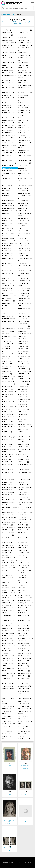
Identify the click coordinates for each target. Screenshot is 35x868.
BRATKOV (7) (24, 123)
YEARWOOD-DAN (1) (24, 727)
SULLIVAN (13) (8, 656)
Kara (9, 765)
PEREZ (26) (23, 540)
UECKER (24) (8, 683)
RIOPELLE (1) (9, 593)
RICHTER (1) (23, 588)
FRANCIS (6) (23, 256)
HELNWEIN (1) (25, 308)
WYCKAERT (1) (25, 721)
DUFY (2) (6, 226)
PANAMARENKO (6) (24, 527)
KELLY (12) (24, 359)
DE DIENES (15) (24, 193)
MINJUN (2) (7, 457)
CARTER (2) (8, 143)
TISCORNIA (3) (8, 668)
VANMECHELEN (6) (9, 696)
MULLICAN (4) (8, 482)
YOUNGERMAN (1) (25, 731)
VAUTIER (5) (24, 698)
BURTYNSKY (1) (9, 133)
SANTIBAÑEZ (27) (25, 613)
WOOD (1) (7, 719)
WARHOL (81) (24, 706)
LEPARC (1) (23, 402)
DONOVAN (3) (24, 221)
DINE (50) (22, 211)
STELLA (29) (23, 648)
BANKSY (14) (22, 80)
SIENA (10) (23, 633)
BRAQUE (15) (9, 123)
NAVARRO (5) (8, 495)
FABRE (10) (22, 238)
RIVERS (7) (23, 593)
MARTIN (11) (8, 439)
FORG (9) (23, 253)
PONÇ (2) (22, 560)
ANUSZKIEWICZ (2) (25, 49)
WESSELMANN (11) (25, 709)
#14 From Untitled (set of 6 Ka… (9, 821)
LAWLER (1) (23, 392)
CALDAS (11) (9, 135)
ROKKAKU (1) (24, 600)
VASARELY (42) (24, 696)
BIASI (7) (23, 103)
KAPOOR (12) (24, 351)
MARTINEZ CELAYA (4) (24, 441)
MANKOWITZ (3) (25, 424)
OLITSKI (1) (23, 517)
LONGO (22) (8, 414)
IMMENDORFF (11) (9, 328)
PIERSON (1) (7, 550)
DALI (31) (7, 191)
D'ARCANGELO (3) (25, 185)
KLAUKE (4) (23, 364)
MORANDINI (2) (25, 464)
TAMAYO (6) (8, 661)
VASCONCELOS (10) (9, 700)
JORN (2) (7, 346)
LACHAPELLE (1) (24, 381)
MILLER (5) (23, 454)
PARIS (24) (23, 532)
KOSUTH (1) (24, 374)
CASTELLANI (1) (25, 143)
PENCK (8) (22, 537)
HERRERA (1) (24, 311)
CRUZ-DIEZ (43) (25, 183)
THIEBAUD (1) (8, 663)
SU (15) (6, 653)
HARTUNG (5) (8, 303)
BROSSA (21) (23, 125)
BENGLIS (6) (23, 95)
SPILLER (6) (7, 648)
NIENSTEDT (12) (24, 505)
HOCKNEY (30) (24, 316)
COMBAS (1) (8, 171)
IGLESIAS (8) (24, 326)
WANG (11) (8, 706)
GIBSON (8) (7, 278)
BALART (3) (8, 73)
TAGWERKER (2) (25, 658)
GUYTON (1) (23, 296)
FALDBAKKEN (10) (10, 243)
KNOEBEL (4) (7, 369)
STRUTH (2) (24, 651)
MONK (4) (23, 462)
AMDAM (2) (7, 45)
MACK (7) (22, 419)
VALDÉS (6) (8, 686)
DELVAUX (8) (7, 203)
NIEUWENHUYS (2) (10, 508)
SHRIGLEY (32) (8, 633)
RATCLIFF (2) (8, 578)
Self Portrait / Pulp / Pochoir (9, 793)
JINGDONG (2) (24, 339)
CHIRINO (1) (8, 160)
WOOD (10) (23, 716)
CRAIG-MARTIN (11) (25, 179)
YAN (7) (6, 726)
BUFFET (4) (24, 130)
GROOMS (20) (23, 291)
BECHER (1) (25, 93)
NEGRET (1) (7, 497)
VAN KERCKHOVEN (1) (8, 690)
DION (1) (6, 213)
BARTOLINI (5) (25, 85)
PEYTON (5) (24, 545)
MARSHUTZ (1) (8, 437)
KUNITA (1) (8, 381)
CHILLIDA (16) (25, 155)
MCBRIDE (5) (23, 447)
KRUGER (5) (8, 379)
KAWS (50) (6, 359)
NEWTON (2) (24, 500)
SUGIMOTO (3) (25, 653)
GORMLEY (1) (8, 286)
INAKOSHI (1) (24, 328)
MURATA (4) (7, 490)
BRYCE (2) (8, 130)
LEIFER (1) (6, 399)
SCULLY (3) (7, 625)
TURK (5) (7, 678)
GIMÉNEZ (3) (8, 281)
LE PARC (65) (7, 394)
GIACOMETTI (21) (24, 274)
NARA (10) (8, 492)
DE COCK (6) (7, 193)
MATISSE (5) (8, 444)
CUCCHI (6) (7, 185)
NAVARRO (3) (24, 495)
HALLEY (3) (7, 298)
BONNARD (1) (8, 113)
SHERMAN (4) (24, 631)
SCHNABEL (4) (8, 620)
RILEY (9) (23, 590)
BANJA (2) (6, 80)
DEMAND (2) (8, 206)
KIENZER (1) (24, 361)
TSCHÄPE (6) (24, 676)
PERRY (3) (23, 542)
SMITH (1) (22, 641)
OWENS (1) (23, 525)
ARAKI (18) (24, 55)
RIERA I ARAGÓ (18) (8, 590)
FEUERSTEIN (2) (9, 246)
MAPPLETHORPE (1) (9, 428)
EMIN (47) (23, 228)
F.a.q (33, 862)
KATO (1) (22, 354)
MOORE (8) (7, 464)
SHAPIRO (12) (23, 628)
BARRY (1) (7, 85)
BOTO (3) (23, 118)
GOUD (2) (7, 288)
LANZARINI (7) (9, 389)
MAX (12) (7, 447)
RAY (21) (6, 583)
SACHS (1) (22, 610)
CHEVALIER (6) (24, 153)
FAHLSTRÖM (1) (9, 241)
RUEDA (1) (8, 608)
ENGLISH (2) (7, 231)
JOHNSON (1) (8, 344)
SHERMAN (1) (8, 631)
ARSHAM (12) (24, 63)
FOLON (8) (9, 251)
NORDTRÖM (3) (25, 512)
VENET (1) (23, 701)
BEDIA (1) (6, 95)
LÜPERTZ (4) (8, 417)
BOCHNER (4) (23, 108)
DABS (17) (7, 188)
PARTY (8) (23, 535)
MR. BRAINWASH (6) (8, 479)
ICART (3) (7, 326)
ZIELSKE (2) (9, 737)
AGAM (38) (23, 35)
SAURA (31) (24, 615)
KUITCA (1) (24, 379)
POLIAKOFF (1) (8, 558)
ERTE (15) (24, 234)
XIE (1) (22, 724)
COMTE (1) (23, 171)
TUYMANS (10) (24, 678)
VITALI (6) (24, 704)
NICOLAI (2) (9, 503)
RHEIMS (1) (23, 585)
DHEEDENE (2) (9, 208)
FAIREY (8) (23, 241)
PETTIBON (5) (9, 545)
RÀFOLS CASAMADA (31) (24, 571)
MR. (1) (20, 477)
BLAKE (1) (7, 105)
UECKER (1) (24, 683)
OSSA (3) (23, 522)
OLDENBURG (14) (9, 517)
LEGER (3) (23, 397)
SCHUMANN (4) (9, 623)
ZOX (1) (22, 736)
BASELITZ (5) (8, 88)
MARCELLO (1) (25, 427)
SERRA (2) (7, 628)
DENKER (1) (23, 206)
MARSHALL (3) (25, 433)
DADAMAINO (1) (23, 188)
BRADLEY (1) (23, 120)
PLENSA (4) (23, 555)
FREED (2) (7, 263)
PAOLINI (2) (23, 530)
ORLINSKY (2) (9, 522)
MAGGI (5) (23, 422)
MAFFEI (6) (8, 422)
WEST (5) (7, 711)
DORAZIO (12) (8, 223)
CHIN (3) (6, 158)
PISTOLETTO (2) (7, 554)
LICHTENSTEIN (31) (9, 407)
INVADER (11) (6, 334)
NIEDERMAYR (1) (25, 502)
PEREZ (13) (7, 542)
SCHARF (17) (24, 618)
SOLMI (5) (23, 643)
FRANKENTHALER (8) (25, 260)
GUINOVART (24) (9, 296)
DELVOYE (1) (23, 203)
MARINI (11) (8, 432)
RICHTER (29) (9, 588)
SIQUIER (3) (7, 638)
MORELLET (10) (9, 467)
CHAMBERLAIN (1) (9, 153)
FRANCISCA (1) (8, 258)
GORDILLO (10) (24, 283)
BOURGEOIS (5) (9, 120)
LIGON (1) (23, 407)
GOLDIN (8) (7, 283)
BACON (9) (8, 68)
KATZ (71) (7, 356)
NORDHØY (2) (8, 512)
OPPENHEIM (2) (25, 520)
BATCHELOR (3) (9, 93)
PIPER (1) (23, 550)
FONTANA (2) (8, 253)
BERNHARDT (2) (25, 99)
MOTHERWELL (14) (24, 473)
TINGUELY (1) (23, 666)
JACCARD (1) (24, 334)
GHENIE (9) (7, 273)
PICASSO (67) (8, 548)
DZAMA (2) (8, 228)
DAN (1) (23, 191)
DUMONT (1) (24, 226)
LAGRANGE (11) (9, 384)
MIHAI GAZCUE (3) (10, 454)
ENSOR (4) (23, 231)
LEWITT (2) (22, 404)
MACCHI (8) (23, 417)
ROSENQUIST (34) (25, 603)
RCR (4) (5, 585)
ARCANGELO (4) (7, 58)
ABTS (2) (7, 32)
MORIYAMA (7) (8, 469)
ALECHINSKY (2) (9, 43)
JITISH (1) (7, 341)
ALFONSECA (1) (25, 43)
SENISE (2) (23, 625)
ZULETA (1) (24, 739)
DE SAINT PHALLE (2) (25, 197)
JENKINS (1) (23, 336)
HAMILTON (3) (24, 298)
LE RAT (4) (22, 394)
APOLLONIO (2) (9, 53)
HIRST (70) (8, 316)
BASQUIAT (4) (25, 89)
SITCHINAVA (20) (25, 638)
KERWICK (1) (8, 361)
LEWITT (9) (7, 404)
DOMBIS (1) (8, 221)
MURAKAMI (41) (25, 487)
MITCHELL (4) (23, 459)
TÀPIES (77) (23, 661)
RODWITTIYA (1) (25, 598)
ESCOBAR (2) (8, 238)
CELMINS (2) (23, 145)
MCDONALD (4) (9, 449)
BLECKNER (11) (24, 105)
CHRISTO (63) (9, 163)
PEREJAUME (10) (7, 540)
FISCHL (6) (22, 246)
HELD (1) (21, 306)
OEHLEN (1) (7, 515)
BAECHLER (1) (8, 70)
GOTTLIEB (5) (24, 286)
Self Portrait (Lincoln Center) (26, 766)
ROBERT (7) (10, 595)
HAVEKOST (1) (25, 303)
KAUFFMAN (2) (24, 356)
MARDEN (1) (23, 429)
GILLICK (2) (23, 278)
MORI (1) (23, 467)
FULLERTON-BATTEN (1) (25, 267)
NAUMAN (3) (23, 492)
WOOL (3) (24, 719)
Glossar (30, 862)
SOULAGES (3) (24, 646)
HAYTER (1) (9, 307)
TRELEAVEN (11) (24, 673)
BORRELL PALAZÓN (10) (24, 114)
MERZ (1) (7, 452)
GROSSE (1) (8, 293)
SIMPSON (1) (23, 636)
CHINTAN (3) (24, 158)
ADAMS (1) (8, 35)
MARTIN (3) (24, 437)
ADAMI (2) (23, 32)
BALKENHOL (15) (10, 75)
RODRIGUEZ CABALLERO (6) (9, 599)
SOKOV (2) (8, 643)
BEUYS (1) (7, 103)
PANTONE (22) (8, 530)
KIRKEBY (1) (7, 364)
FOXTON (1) (7, 256)
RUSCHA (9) (8, 610)
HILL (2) (22, 313)
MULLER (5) (24, 479)
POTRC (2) (24, 563)
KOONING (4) (25, 371)
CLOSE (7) (7, 168)
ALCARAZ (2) (8, 40)
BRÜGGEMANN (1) (10, 128)
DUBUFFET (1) (24, 223)
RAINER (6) (7, 575)
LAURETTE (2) (9, 392)
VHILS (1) (5, 704)
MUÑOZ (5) (7, 485)
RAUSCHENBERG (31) (25, 579)
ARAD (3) (6, 55)
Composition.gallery (8, 14)
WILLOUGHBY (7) (9, 716)
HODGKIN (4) (9, 319)
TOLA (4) (6, 671)
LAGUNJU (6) (23, 384)
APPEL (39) (23, 53)
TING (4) (7, 666)
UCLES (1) (22, 681)
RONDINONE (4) (8, 603)
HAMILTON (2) (9, 301)
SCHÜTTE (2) (24, 623)
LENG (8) (8, 402)
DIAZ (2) (23, 208)
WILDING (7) (24, 714)
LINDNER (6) (24, 409)
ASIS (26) (23, 65)
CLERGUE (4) (24, 165)
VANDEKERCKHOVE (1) (24, 692)
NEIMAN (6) (23, 497)
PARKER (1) (8, 535)
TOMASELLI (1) (24, 671)
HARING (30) (23, 301)
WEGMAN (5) (8, 709)
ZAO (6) (22, 734)
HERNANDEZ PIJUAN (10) (9, 312)
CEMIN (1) (8, 148)
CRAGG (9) (7, 178)
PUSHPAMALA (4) (24, 568)
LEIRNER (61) (24, 399)
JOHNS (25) (23, 341)
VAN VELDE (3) (24, 689)
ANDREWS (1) (9, 48)
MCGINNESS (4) (24, 449)
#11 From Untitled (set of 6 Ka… (9, 849)
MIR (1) (23, 457)
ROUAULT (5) (24, 605)
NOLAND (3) (24, 510)
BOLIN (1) (6, 110)
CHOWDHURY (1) (25, 160)
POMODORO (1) (9, 560)
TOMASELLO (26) (9, 673)
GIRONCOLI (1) (24, 281)
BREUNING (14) (8, 125)
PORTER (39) (8, 563)
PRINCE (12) (24, 565)
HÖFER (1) (23, 319)
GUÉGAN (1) (24, 293)
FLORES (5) (24, 248)
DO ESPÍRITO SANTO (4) (25, 214)
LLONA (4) (7, 412)
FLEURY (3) (7, 248)
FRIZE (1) (7, 266)
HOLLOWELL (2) (8, 321)
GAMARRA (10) (24, 271)
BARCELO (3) (8, 83)
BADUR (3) (23, 68)
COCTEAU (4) (23, 168)
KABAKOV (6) (23, 346)
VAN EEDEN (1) (24, 686)
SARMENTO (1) (8, 615)
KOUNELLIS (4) (9, 376)
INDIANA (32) (8, 331)
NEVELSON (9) (8, 500)
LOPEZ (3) (23, 414)
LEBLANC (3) (8, 397)
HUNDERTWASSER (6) (24, 322)
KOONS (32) (7, 374)
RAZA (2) (22, 583)
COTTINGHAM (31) (24, 174)
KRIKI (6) (21, 376)
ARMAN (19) (25, 59)
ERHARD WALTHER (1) (8, 234)
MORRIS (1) (23, 469)
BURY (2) (22, 133)
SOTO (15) (9, 646)
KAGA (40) (23, 349)
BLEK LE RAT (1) (7, 108)
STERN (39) (7, 651)
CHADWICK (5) (8, 150)
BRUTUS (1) (24, 128)
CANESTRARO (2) (9, 140)
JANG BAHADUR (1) (9, 337)
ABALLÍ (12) (7, 30)
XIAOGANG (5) (9, 724)
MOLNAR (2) (7, 462)
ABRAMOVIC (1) (25, 30)
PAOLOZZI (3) (9, 532)
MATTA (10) (24, 444)
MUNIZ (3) (22, 482)
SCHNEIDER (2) (25, 620)
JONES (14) (23, 344)
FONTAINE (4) (24, 251)
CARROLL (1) (24, 140)
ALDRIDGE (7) (24, 40)
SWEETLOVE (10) (10, 658)
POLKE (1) (23, 558)
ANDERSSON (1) (25, 45)
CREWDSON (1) (9, 183)
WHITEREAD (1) (25, 711)
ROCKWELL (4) (25, 595)
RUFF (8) (23, 608)
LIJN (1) (6, 409)
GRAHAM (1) (7, 291)
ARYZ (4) (5, 65)
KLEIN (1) (7, 366)
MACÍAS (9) (7, 419)
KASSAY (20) (8, 354)
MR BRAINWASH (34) (9, 477)
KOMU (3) (7, 371)
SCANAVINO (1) (9, 618)
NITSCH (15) (24, 507)
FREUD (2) (23, 263)
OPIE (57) (7, 520)
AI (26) (6, 37)
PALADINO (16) (9, 527)
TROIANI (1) (8, 676)
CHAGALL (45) (24, 150)
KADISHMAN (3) (9, 350)
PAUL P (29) (6, 537)
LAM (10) (23, 386)
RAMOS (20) (23, 575)
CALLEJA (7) (8, 138)
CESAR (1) (24, 148)
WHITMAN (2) (8, 714)
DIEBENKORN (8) (10, 211)
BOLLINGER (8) (24, 110)
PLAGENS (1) (23, 553)
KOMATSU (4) (24, 369)
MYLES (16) (23, 490)
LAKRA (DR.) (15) (7, 386)
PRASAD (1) (9, 565)
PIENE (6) (22, 548)
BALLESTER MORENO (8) (25, 76)
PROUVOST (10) (9, 568)
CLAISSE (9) (24, 163)
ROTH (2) (7, 605)
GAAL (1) (7, 271)
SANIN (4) (7, 613)
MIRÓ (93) (7, 459)
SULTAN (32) (24, 656)
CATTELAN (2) (9, 145)
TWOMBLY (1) (7, 681)
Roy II (26, 820)
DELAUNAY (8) (24, 200)
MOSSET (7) (8, 472)
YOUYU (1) (6, 734)
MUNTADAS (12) (9, 487)
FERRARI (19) (23, 243)
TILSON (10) (23, 663)
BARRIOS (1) (23, 83)
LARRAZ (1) (23, 389)
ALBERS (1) (23, 37)
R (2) (4, 570)
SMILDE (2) (8, 641)
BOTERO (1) (9, 118)
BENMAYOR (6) (8, 98)
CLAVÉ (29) (7, 165)
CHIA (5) (7, 155)
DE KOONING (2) (9, 196)
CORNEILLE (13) (9, 174)
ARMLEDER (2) (8, 63)
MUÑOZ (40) (23, 485)
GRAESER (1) (24, 288)
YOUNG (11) (8, 731)
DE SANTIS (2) (9, 200)
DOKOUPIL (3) (25, 218)
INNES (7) (23, 331)
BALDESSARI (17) (25, 73)
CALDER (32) (25, 135)
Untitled (26, 793)
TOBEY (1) (23, 668)
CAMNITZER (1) (24, 138)
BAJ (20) (22, 70)
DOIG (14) (7, 218)
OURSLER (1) (8, 525)
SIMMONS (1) (8, 636)
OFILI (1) (22, 515)
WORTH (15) (8, 721)
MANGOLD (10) (9, 424)
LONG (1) (23, 412)
